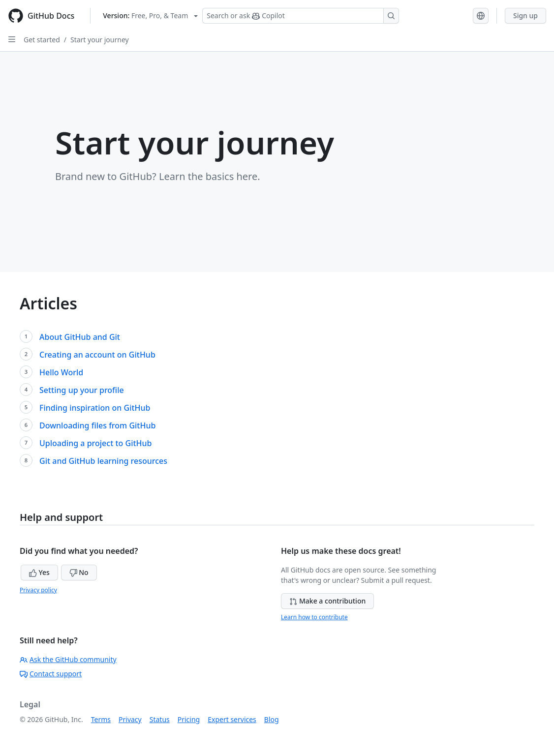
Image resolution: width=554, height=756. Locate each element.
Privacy (130, 719)
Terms (101, 719)
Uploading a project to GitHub (96, 443)
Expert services (232, 719)
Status (160, 719)
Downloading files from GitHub (97, 425)
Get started (42, 40)
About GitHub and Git (80, 337)
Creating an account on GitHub (97, 355)
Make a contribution (327, 601)
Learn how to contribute (314, 617)
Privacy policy (38, 590)
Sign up (525, 15)
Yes (39, 572)
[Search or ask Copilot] (301, 16)
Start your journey (100, 40)
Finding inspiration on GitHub (95, 408)
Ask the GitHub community (68, 659)
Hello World (61, 372)
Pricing (189, 719)
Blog (272, 719)
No (79, 572)
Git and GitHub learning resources (103, 461)
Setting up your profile (82, 390)
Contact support (51, 674)
